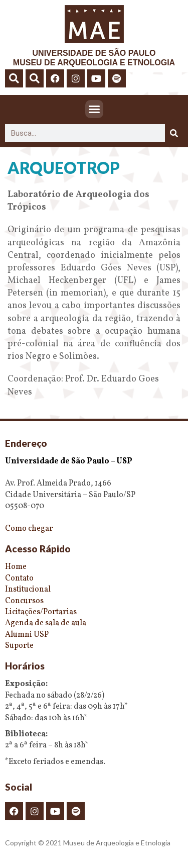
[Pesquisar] (174, 133)
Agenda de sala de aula (46, 623)
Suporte (19, 646)
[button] (14, 78)
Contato (19, 578)
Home (16, 567)
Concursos (24, 601)
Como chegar (29, 529)
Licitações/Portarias (41, 612)
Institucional (28, 590)
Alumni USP (27, 635)
